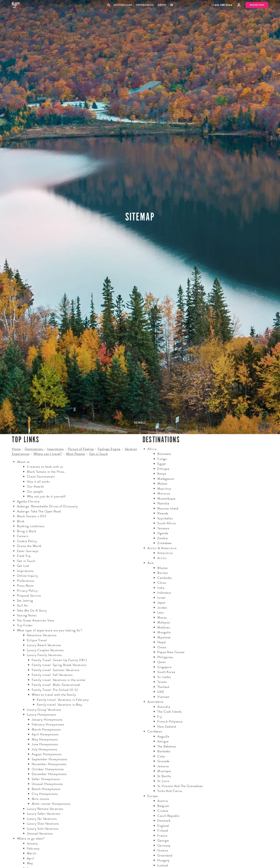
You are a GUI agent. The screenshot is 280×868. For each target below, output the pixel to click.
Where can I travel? (48, 454)
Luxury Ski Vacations (42, 819)
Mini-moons (40, 799)
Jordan (162, 608)
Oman (162, 647)
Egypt (162, 464)
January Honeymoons (47, 720)
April (30, 858)
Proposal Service (29, 596)
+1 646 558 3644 (222, 5)
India (161, 588)
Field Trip (24, 556)
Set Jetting (25, 601)
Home (16, 449)
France (162, 836)
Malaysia (164, 622)
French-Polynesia (170, 722)
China (161, 583)
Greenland (165, 855)
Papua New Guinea (171, 652)
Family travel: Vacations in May (59, 705)
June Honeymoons (45, 744)
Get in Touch (98, 454)
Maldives (164, 627)
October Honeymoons (48, 769)
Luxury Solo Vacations (43, 829)
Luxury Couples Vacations (45, 650)
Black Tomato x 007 (32, 516)
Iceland (163, 865)
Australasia (155, 702)
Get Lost (23, 566)
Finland (163, 831)
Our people (35, 492)
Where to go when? (31, 839)
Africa (152, 449)
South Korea (166, 672)
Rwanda (163, 513)
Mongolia (164, 632)
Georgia (163, 840)
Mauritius (164, 489)
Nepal (162, 642)
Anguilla (163, 736)
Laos (160, 612)
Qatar (162, 662)
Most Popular (76, 454)
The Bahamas (167, 746)
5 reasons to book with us (45, 467)
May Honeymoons (45, 739)
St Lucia (163, 781)
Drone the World (29, 546)
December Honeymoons (49, 774)
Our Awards (35, 486)
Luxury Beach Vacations (44, 645)
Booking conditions (31, 526)
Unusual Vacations (40, 833)
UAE (161, 692)
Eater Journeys (28, 551)
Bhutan (162, 568)
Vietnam (163, 697)
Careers (23, 536)
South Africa (166, 523)
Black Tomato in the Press (46, 472)
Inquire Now (257, 5)
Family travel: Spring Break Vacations (59, 665)
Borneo (163, 573)
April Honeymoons (45, 734)
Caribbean (155, 731)
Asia (150, 563)
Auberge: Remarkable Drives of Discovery (47, 506)
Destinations (123, 5)
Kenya (162, 474)
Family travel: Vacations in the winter (59, 680)
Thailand (163, 687)
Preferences (26, 581)
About (162, 5)
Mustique (164, 771)
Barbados (164, 751)
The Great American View (36, 620)
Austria (163, 801)
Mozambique (166, 499)
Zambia (162, 538)
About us (23, 462)
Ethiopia (163, 469)
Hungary (164, 860)
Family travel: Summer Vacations (56, 670)
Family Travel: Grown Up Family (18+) (59, 660)
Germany (164, 846)
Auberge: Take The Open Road (39, 511)
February (33, 848)
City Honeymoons (45, 794)
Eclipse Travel (37, 640)
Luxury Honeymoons (42, 715)
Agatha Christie (28, 501)
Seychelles (165, 518)
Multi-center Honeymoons (51, 804)
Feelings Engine (109, 449)
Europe (153, 796)
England (163, 826)
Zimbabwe (164, 543)
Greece (163, 850)
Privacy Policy (27, 591)
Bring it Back (27, 531)
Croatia (163, 811)
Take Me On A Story (32, 611)
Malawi (162, 484)
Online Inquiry (28, 576)
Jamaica (163, 766)
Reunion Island (168, 508)
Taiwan (162, 682)
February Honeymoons (48, 724)
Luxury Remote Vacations (45, 809)
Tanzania (163, 528)
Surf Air (23, 605)
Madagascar (166, 479)
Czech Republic (169, 816)
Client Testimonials (41, 477)
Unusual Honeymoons (47, 784)
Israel (161, 598)
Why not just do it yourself (46, 496)
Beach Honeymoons (46, 789)
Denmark (164, 821)
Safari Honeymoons (46, 779)
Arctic (162, 558)
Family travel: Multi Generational (56, 685)
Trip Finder (25, 625)
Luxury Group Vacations (44, 710)
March (31, 853)
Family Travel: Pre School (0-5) (55, 690)
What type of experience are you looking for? (50, 630)
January (32, 843)
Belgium (163, 806)
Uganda (163, 533)
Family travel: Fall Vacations (52, 675)
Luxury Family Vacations (44, 655)
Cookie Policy (27, 541)
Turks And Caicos (170, 791)
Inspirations (55, 449)
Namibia (163, 503)
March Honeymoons (46, 729)
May (30, 863)
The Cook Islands (170, 712)
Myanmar (164, 637)
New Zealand (167, 727)
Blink (21, 521)
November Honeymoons (49, 764)
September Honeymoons (49, 759)
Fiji (160, 717)
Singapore (164, 667)
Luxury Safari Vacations (44, 814)
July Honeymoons (45, 749)
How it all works (38, 482)
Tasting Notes (27, 615)
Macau (162, 618)
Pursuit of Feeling (81, 449)
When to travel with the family (54, 695)
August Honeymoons (47, 754)
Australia (164, 707)
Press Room (25, 586)
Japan (161, 603)
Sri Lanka (164, 677)
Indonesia (164, 593)
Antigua (163, 741)
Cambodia (164, 578)
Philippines (165, 657)
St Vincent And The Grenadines (180, 786)
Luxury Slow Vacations (43, 824)
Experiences (145, 5)
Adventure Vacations (42, 635)
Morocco (164, 493)
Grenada (163, 761)
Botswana (164, 454)
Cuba (161, 756)
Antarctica (165, 553)
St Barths (164, 776)
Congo (162, 459)
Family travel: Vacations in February (63, 700)
